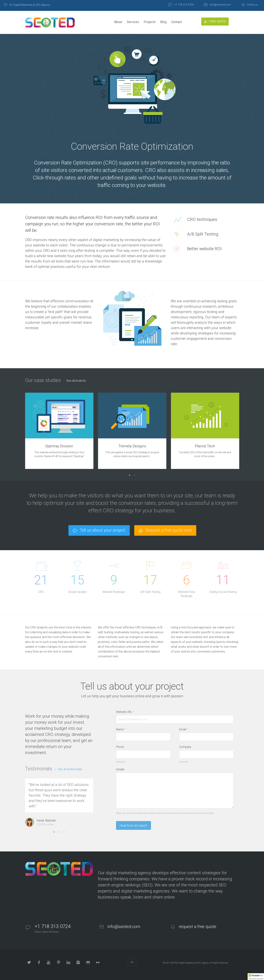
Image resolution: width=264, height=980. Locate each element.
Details (120, 769)
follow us (252, 5)
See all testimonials (70, 769)
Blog (163, 22)
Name (121, 729)
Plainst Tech (205, 446)
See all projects (76, 381)
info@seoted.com (220, 5)
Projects (150, 22)
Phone (120, 747)
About (118, 22)
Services (133, 22)
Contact (177, 22)
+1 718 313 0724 (184, 5)
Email (184, 729)
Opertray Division (59, 446)
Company (185, 747)
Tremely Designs (132, 446)
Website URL (127, 712)
